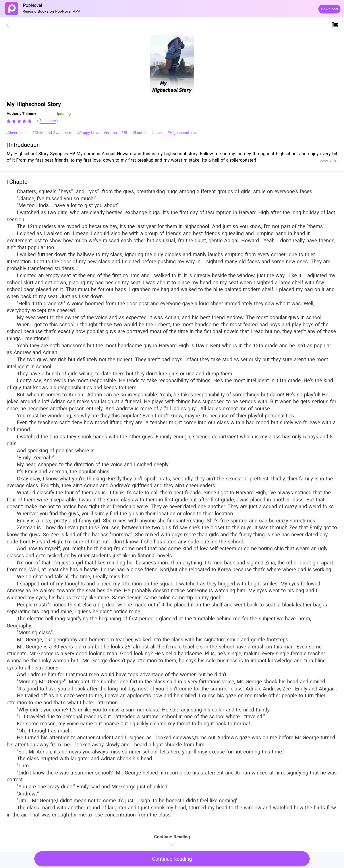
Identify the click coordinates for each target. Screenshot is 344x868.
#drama (111, 133)
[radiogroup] (19, 121)
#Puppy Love (89, 133)
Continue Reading (172, 859)
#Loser (158, 133)
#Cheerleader (17, 133)
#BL (125, 133)
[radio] (9, 121)
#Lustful (140, 133)
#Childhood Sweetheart (53, 133)
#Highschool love (182, 133)
